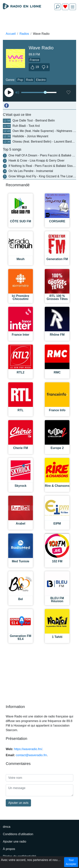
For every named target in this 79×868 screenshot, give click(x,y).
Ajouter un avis (18, 803)
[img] (73, 7)
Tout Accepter (71, 862)
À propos (9, 849)
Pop (20, 80)
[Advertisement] (39, 22)
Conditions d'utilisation (18, 834)
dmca (7, 827)
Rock (29, 80)
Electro (41, 80)
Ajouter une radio (15, 842)
